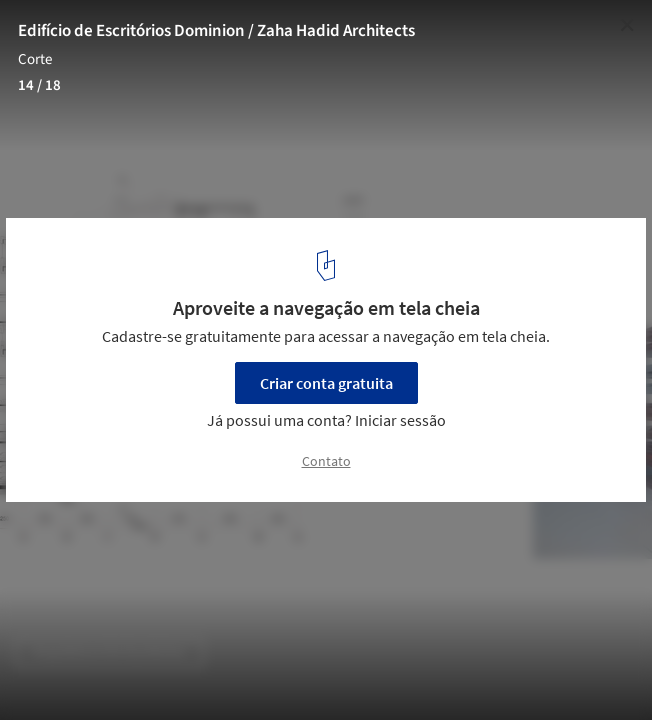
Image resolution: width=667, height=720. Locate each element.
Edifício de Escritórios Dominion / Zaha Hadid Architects (216, 31)
